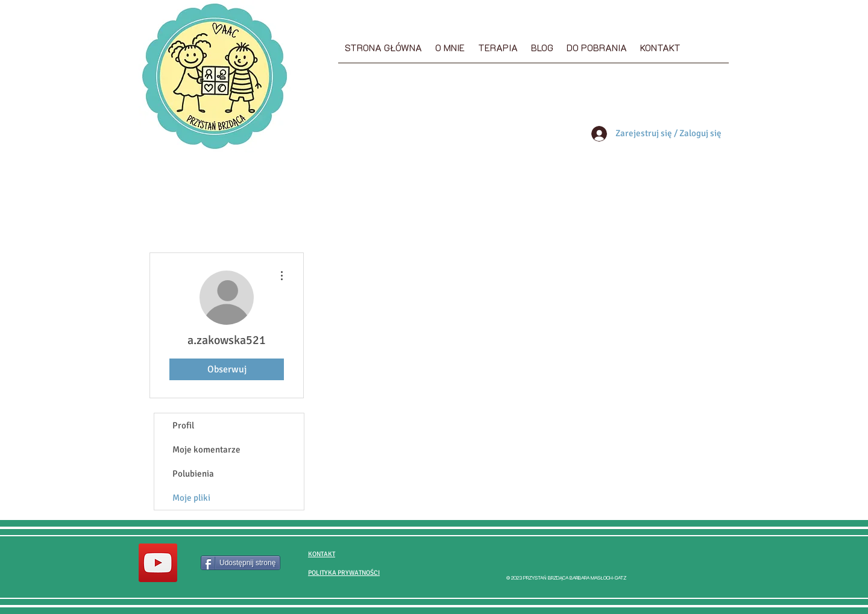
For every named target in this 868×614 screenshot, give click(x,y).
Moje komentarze (206, 450)
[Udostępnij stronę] (241, 563)
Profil (183, 425)
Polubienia (193, 474)
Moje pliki (191, 498)
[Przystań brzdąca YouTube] (158, 563)
